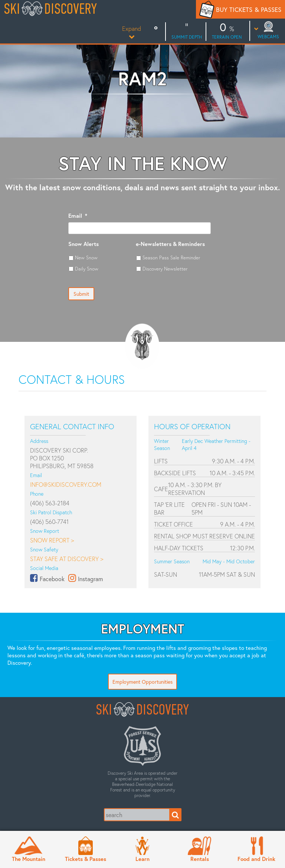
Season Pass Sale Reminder (171, 258)
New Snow (86, 258)
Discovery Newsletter (165, 269)
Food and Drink (256, 859)
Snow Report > (52, 540)
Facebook (52, 579)
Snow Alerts (83, 244)
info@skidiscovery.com (66, 484)
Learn (142, 859)
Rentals (200, 859)
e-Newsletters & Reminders (170, 244)
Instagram (90, 579)
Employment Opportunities (142, 682)
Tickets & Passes (86, 859)
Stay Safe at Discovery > (67, 559)
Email (78, 216)
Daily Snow (87, 269)
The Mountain (29, 859)
